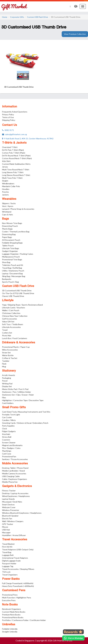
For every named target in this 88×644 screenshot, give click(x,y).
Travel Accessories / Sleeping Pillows (18, 569)
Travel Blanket (8, 544)
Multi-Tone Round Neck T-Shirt (16, 170)
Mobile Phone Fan (10, 482)
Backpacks (7, 279)
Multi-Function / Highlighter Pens (17, 598)
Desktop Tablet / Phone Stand (15, 468)
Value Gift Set (8, 322)
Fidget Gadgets (9, 431)
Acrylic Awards (9, 375)
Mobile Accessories (15, 464)
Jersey (5, 167)
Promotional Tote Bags (12, 259)
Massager (6, 532)
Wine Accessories (10, 350)
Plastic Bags (7, 229)
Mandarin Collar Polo (11, 186)
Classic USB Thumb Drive (13, 296)
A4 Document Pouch (11, 240)
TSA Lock (6, 572)
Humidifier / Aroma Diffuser (14, 535)
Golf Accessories (10, 319)
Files (4, 398)
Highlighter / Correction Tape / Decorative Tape (23, 400)
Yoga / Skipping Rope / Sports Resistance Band (22, 305)
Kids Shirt (6, 161)
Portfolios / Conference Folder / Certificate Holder (24, 620)
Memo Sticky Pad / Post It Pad (15, 389)
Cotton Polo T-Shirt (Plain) (14, 153)
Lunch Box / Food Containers (15, 338)
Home (5, 17)
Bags (5, 219)
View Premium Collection (75, 34)
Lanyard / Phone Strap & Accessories (18, 209)
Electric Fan (7, 518)
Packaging (7, 378)
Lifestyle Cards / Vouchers (14, 308)
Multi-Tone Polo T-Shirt (12, 178)
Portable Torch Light (11, 415)
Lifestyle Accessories (11, 327)
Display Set (7, 386)
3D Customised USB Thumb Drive (17, 290)
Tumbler (6, 361)
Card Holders (8, 403)
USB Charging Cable (11, 476)
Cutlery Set (7, 333)
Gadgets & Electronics (17, 486)
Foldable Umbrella (10, 629)
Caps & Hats (8, 215)
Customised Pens (14, 590)
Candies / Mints (9, 420)
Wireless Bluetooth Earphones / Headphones (22, 513)
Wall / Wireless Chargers (13, 521)
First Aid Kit (7, 547)
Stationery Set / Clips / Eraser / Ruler (18, 395)
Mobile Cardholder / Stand (13, 471)
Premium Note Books (11, 615)
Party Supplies (8, 426)
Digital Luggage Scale (11, 561)
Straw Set (6, 353)
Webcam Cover (9, 507)
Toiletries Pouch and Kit (13, 265)
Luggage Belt (8, 555)
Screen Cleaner (9, 442)
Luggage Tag (8, 566)
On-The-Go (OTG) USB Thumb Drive (18, 293)
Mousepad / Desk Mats (12, 502)
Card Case (7, 454)
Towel (5, 330)
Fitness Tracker (9, 491)
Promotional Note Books (13, 617)
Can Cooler (7, 417)
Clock (5, 429)
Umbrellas (9, 625)
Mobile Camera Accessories (14, 474)
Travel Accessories (15, 540)
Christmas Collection (11, 313)
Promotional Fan (9, 456)
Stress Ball (7, 437)
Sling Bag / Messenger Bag (14, 276)
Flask (4, 364)
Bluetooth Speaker (10, 516)
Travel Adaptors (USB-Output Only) (18, 549)
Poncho (5, 192)
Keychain (6, 434)
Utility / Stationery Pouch (13, 271)
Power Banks (11, 579)
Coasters (6, 440)
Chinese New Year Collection (15, 316)
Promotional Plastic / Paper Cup (16, 347)
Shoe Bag (6, 262)
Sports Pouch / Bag (10, 282)
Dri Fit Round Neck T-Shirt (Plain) (16, 156)
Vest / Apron (8, 206)
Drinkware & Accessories (19, 343)
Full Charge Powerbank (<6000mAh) (18, 583)
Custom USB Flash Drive (38, 17)
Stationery (9, 371)
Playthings (7, 451)
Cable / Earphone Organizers (15, 479)
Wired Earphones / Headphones (16, 496)
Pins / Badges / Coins (11, 448)
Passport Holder (9, 563)
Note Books (10, 605)
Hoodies (6, 189)
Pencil (5, 381)
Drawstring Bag (9, 234)
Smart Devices (8, 505)
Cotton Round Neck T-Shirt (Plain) (17, 158)
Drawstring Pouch (10, 226)
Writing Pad (7, 384)
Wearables (9, 199)
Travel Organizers (10, 575)
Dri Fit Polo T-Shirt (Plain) (13, 150)
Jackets (5, 195)
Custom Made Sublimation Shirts (16, 164)
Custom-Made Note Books (14, 612)
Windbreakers (8, 183)
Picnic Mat (7, 335)
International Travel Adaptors (15, 558)
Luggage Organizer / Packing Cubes (18, 254)
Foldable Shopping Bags (12, 243)
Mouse (5, 527)
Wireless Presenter (11, 510)
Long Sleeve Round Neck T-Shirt (16, 175)
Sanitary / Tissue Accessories (15, 459)
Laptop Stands (8, 499)
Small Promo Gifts (14, 407)
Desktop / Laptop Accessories (15, 493)
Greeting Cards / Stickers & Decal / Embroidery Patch (25, 423)
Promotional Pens (10, 595)
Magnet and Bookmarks (12, 445)
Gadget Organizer (10, 251)
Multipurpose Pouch (11, 257)
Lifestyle (8, 300)
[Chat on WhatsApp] (73, 638)
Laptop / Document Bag (12, 273)
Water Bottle (8, 355)
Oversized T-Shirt (10, 147)
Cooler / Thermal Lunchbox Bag (16, 232)
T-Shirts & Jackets (14, 143)
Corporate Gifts (17, 17)
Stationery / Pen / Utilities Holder (16, 392)
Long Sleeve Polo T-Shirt (13, 172)
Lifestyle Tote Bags (11, 248)
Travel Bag (7, 552)
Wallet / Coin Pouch (11, 310)
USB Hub (6, 530)
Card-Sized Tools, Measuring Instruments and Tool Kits (26, 412)
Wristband (7, 212)
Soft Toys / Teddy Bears (13, 324)
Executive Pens (9, 600)
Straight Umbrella (10, 632)
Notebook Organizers (11, 609)
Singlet (5, 181)
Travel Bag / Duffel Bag (12, 268)
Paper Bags (7, 237)
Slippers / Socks (9, 203)
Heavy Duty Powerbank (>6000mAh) (18, 586)
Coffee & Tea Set (10, 358)
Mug (4, 366)
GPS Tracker (8, 524)
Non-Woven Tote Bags (12, 223)
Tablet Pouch (8, 246)
